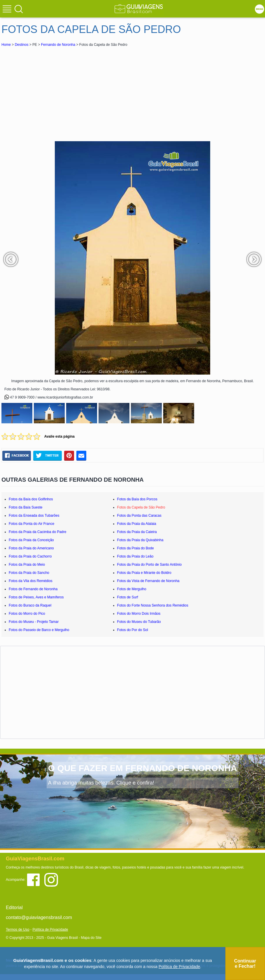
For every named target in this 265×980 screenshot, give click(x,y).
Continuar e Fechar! (245, 964)
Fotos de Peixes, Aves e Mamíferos (36, 597)
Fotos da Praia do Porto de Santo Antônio (149, 565)
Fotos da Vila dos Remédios (31, 581)
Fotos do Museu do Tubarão (139, 622)
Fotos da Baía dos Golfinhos (31, 499)
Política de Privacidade (50, 930)
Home (6, 45)
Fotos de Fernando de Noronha (33, 589)
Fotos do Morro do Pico (27, 614)
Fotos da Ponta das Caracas (139, 516)
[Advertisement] (53, 92)
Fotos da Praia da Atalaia (137, 524)
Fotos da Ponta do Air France (31, 524)
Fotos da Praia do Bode (136, 548)
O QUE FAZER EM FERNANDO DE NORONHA (143, 768)
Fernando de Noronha (58, 45)
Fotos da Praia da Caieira (137, 532)
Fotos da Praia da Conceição (31, 540)
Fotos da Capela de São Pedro (141, 507)
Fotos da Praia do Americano (31, 548)
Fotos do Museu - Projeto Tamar (34, 622)
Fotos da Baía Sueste (26, 507)
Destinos (22, 45)
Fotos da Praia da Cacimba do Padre (37, 532)
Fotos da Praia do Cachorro (30, 556)
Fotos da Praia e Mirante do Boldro (144, 573)
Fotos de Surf (128, 597)
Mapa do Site (91, 938)
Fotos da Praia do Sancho (29, 573)
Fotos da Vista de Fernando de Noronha (148, 581)
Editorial (14, 907)
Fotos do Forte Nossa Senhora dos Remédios (153, 605)
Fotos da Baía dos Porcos (137, 499)
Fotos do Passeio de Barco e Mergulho (39, 630)
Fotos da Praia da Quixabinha (140, 540)
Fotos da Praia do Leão (135, 556)
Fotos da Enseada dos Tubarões (34, 516)
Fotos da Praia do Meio (27, 565)
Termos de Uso (18, 930)
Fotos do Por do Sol (133, 630)
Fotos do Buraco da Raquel (30, 605)
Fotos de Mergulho (132, 589)
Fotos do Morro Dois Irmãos (139, 614)
